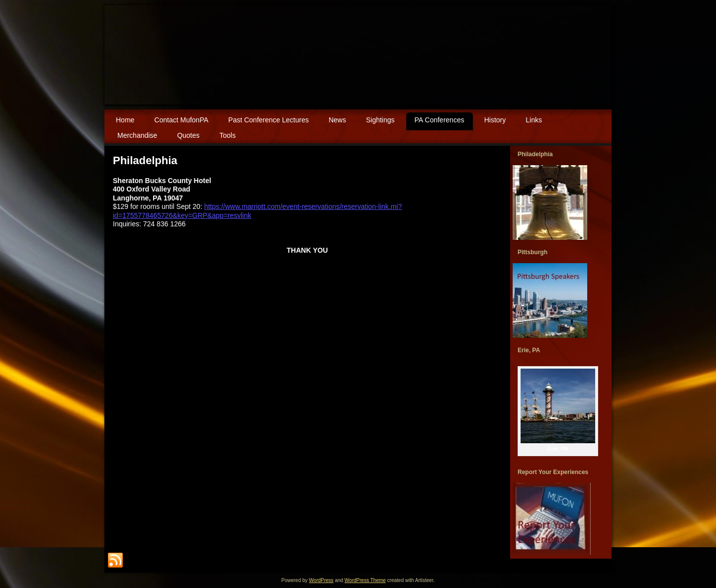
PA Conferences (440, 120)
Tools (227, 135)
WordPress (321, 580)
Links (534, 120)
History (495, 120)
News (337, 120)
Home (125, 120)
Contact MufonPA (181, 120)
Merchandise (137, 135)
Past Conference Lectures (268, 120)
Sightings (380, 120)
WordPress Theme (365, 580)
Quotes (188, 135)
